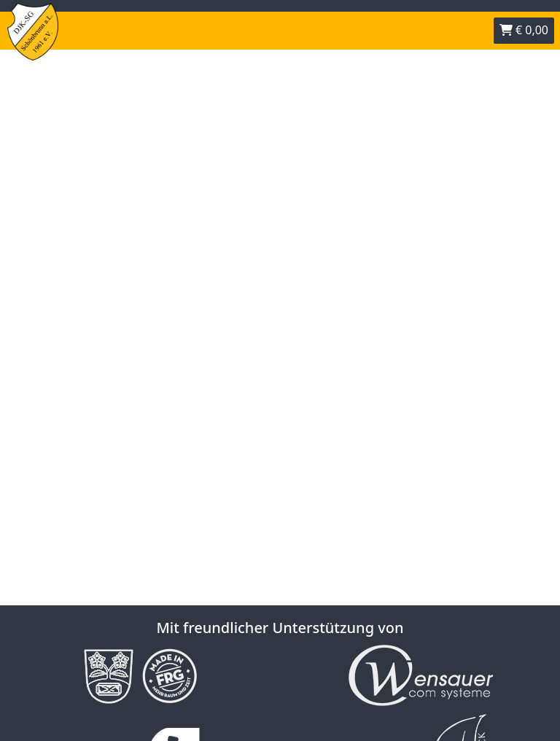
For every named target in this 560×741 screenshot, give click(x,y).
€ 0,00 (524, 30)
